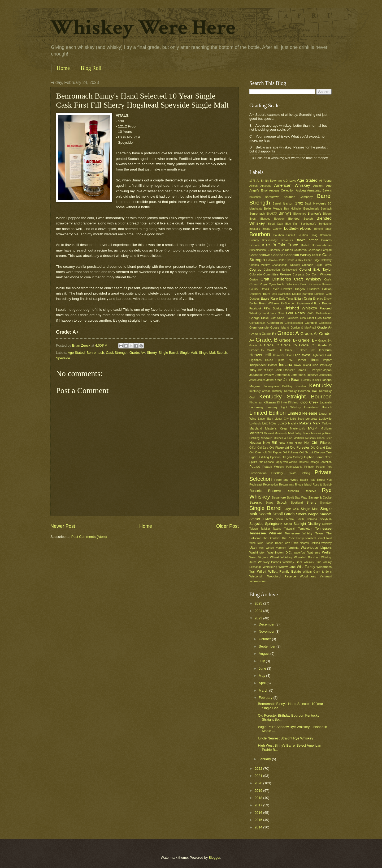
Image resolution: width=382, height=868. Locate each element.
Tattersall (290, 529)
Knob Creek (309, 402)
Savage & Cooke (320, 497)
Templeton (305, 529)
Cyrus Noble (277, 284)
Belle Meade (273, 209)
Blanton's (314, 213)
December (267, 624)
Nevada (255, 443)
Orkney (298, 457)
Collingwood (289, 270)
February (266, 698)
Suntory (327, 524)
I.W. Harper (297, 360)
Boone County (272, 229)
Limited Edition (268, 413)
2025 (259, 603)
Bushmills (273, 250)
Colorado (256, 274)
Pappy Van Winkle (286, 462)
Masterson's (298, 429)
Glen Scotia (323, 318)
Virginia (293, 548)
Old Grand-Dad (321, 448)
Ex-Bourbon (288, 303)
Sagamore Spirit (283, 497)
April (262, 683)
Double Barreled (302, 294)
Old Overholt (258, 452)
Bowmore (326, 235)
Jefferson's (282, 375)
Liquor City (281, 419)
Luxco (282, 423)
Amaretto (266, 186)
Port (329, 467)
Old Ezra (263, 448)
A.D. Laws (289, 181)
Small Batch (283, 514)
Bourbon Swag (308, 235)
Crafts (328, 280)
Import (327, 360)
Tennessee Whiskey (266, 533)
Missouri (266, 438)
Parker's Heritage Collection (315, 462)
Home (63, 68)
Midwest (269, 433)
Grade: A (288, 333)
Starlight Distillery (307, 524)
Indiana (286, 365)
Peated (255, 467)
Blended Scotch (300, 219)
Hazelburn (325, 350)
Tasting (277, 529)
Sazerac (256, 502)
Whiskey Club (312, 562)
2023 (259, 618)
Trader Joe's (282, 543)
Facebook (255, 309)
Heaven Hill (260, 355)
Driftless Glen (323, 294)
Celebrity (326, 260)
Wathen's (314, 552)
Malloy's (327, 424)
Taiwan (254, 529)
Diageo (300, 289)
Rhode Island (303, 485)
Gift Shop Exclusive (285, 318)
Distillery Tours (260, 294)
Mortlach (299, 438)
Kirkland (293, 403)
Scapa (269, 503)
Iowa (297, 365)
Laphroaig (256, 407)
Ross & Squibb (322, 485)
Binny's (285, 213)
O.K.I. (253, 448)
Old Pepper (275, 452)
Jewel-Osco (274, 380)
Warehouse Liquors (316, 548)
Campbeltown (260, 255)
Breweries (287, 240)
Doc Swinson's (281, 294)
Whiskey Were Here (143, 28)
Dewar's (287, 289)
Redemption (271, 485)
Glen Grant (307, 318)
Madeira (293, 424)
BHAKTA (272, 214)
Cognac (255, 269)
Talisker (265, 529)
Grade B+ (269, 334)
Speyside (63, 358)
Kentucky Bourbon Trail (301, 391)
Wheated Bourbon (307, 557)
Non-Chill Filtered (318, 443)
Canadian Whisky (298, 255)
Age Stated (76, 353)
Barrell (277, 203)
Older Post (227, 526)
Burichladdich (258, 250)
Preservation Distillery (266, 473)
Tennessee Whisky (299, 533)
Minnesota (281, 433)
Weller (327, 552)
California (300, 250)
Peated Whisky (273, 467)
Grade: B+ (308, 340)
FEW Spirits (273, 308)
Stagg (288, 524)
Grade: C (271, 345)
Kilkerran (270, 402)
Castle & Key (295, 260)
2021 (259, 776)
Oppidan (275, 457)
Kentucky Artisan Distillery (266, 391)
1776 (252, 181)
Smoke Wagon (307, 514)
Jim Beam (292, 379)
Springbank (274, 524)
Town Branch (265, 543)
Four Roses (296, 313)
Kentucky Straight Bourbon (295, 396)
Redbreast (256, 485)
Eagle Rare (269, 298)
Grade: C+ (307, 345)
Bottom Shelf (323, 229)
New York (286, 443)
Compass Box (301, 275)
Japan (327, 370)
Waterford (300, 553)
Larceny (272, 407)
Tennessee (323, 528)
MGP (313, 428)
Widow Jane (287, 567)
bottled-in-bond (298, 228)
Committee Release (277, 274)
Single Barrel (168, 353)
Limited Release (302, 413)
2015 (259, 820)
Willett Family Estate (285, 571)
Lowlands (255, 424)
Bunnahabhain (322, 245)
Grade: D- (257, 350)
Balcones (255, 197)
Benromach (95, 353)
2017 (259, 805)
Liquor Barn (266, 419)
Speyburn (326, 519)
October (265, 639)
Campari (326, 250)
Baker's (327, 191)
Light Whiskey (291, 407)
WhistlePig (270, 567)
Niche (298, 443)
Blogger (215, 858)
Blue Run (292, 224)
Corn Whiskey (322, 274)
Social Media (285, 519)
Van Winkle (266, 548)
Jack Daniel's (285, 370)
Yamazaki (326, 576)
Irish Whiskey (322, 365)
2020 (259, 783)
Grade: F (291, 350)
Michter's (256, 433)
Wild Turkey (306, 567)
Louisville (325, 419)
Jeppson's (325, 375)
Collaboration (272, 270)
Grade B (255, 334)
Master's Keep (276, 428)
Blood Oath (275, 224)
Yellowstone (257, 581)
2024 (259, 611)
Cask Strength (117, 353)
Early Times (286, 299)
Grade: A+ (137, 353)
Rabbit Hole (308, 480)
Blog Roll (91, 68)
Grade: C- (289, 345)
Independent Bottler (263, 365)
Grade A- (324, 327)
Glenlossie (325, 323)
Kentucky (320, 385)
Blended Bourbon (273, 219)
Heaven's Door (282, 355)
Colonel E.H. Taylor (315, 269)
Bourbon (260, 234)
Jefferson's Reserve (304, 375)
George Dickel (259, 318)
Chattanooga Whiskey (286, 265)
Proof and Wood (286, 480)
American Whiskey (292, 185)
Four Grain (278, 313)
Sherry (152, 353)
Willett (262, 571)
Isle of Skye (266, 370)
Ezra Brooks (323, 303)
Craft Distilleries (276, 279)
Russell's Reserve (301, 491)
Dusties (255, 299)
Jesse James (257, 380)
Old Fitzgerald (279, 448)
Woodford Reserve (282, 576)
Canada (277, 255)
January (265, 759)
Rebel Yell (324, 480)
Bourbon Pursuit (284, 235)
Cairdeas (287, 250)
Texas (319, 533)
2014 (259, 827)
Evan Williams (269, 303)
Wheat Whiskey (281, 557)
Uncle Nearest (300, 543)
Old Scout (306, 452)
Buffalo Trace (285, 245)
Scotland (297, 503)
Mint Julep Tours (299, 433)
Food (266, 313)
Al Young (325, 181)
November (267, 631)
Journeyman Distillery (278, 386)
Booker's (255, 229)
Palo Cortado (266, 462)
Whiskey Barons (269, 562)
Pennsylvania (294, 467)
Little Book (297, 419)
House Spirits (275, 360)
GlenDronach (257, 323)
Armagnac (314, 190)
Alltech (253, 186)
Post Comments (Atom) (89, 537)
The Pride (288, 538)
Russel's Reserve (265, 491)
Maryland (256, 428)
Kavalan (301, 386)
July (262, 661)
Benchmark (311, 209)
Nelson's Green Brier (318, 438)
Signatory (326, 503)
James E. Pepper (309, 370)
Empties (318, 299)
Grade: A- (309, 333)
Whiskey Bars (292, 562)
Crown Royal (258, 284)
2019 (259, 791)
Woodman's (308, 576)
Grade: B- (288, 340)
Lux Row (269, 423)
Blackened (300, 214)
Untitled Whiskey (321, 543)
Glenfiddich (275, 323)
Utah (253, 548)
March (264, 690)
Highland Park (322, 355)
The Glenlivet (271, 538)
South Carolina (307, 519)
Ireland (307, 365)
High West (302, 355)
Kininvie (282, 403)
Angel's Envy (259, 190)
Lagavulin (326, 403)
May (262, 676)
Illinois (314, 360)
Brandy (254, 240)
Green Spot (308, 350)
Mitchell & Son (283, 438)
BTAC (266, 245)
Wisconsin (256, 576)
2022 (259, 769)
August (264, 654)
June (263, 668)
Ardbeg (301, 190)
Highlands (255, 360)
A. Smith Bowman (269, 181)
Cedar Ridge (312, 260)
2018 (259, 798)
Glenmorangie (259, 327)
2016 (259, 813)
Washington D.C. (279, 552)
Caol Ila (317, 255)
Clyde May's (324, 265)
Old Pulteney (291, 452)
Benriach (326, 209)
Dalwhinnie (292, 284)
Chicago (307, 265)
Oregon (287, 457)
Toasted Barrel (315, 538)
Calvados (314, 250)
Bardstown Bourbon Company (289, 197)
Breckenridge (270, 240)
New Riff (270, 443)
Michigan (326, 429)
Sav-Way (301, 497)
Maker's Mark (310, 423)
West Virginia (259, 557)
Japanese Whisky (262, 375)
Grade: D (325, 345)
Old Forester (300, 447)
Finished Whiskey (300, 308)
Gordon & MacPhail (303, 328)
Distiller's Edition (320, 289)
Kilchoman (256, 403)
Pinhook (309, 467)
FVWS (310, 313)
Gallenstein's (324, 313)
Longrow (311, 419)
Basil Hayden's (315, 203)
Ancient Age (322, 186)
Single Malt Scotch (213, 353)
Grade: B (267, 340)
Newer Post (63, 526)
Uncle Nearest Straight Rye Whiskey (285, 738)
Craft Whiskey (308, 279)
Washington (257, 552)
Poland (320, 467)
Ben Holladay (293, 209)
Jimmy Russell (312, 380)
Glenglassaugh (294, 323)
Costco (254, 280)
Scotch (282, 502)
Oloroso (320, 452)
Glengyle (311, 323)
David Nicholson (310, 284)
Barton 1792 (293, 203)
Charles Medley (260, 265)
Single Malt (189, 353)
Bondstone (325, 224)
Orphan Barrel (314, 457)
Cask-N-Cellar (276, 260)
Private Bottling (299, 473)
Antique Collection (282, 190)
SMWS (268, 519)
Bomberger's (309, 224)
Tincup (300, 538)
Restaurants (286, 485)
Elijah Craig (303, 298)
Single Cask (292, 509)
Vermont (281, 548)
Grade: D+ (275, 350)
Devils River (270, 289)
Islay (253, 370)
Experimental (305, 303)
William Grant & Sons (317, 572)
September (268, 646)
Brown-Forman (307, 240)
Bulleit (305, 245)
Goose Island (280, 327)
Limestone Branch (318, 407)
